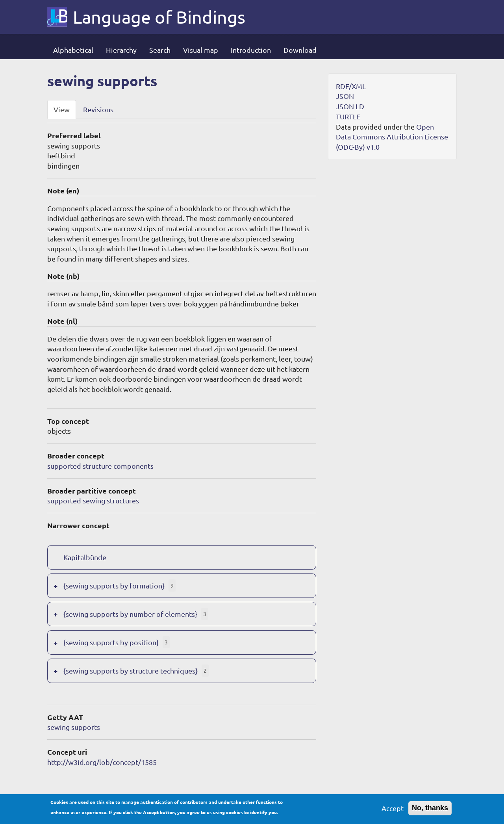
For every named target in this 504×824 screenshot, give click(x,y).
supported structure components (100, 466)
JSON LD (350, 106)
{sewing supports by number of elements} (130, 614)
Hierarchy (121, 50)
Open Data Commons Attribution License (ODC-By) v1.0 (392, 137)
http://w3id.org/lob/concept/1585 (102, 762)
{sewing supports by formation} (114, 586)
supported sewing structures (93, 500)
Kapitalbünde (85, 557)
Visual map (201, 50)
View (62, 109)
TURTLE (348, 116)
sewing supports (74, 727)
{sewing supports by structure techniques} (131, 671)
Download (300, 50)
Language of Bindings (159, 17)
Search (160, 50)
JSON (345, 96)
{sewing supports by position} (111, 642)
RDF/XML (351, 86)
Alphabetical (73, 50)
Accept (393, 810)
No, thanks (430, 810)
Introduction (251, 50)
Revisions (98, 109)
